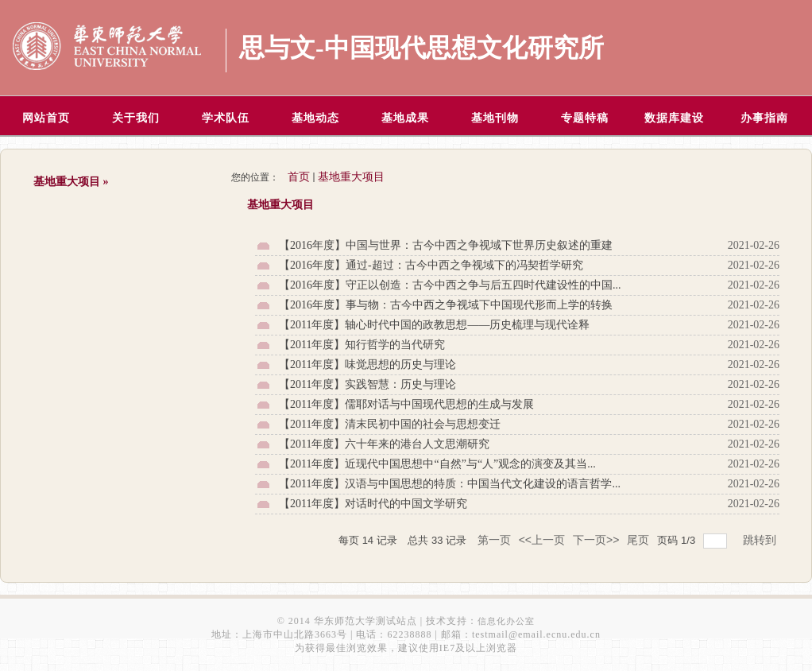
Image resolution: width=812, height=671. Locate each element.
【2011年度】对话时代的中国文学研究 (373, 504)
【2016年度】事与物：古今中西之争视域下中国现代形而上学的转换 (446, 305)
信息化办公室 (506, 621)
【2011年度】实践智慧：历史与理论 (367, 384)
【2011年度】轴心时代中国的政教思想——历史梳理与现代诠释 (434, 325)
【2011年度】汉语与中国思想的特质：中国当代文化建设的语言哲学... (450, 484)
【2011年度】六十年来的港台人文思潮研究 (384, 444)
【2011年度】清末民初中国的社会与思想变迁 (390, 424)
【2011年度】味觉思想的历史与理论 (367, 365)
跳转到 (761, 540)
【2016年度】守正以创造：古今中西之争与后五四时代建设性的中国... (450, 285)
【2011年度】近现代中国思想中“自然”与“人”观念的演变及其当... (437, 464)
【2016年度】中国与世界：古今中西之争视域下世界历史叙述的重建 (446, 245)
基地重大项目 (351, 177)
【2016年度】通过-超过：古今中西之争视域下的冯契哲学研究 (431, 265)
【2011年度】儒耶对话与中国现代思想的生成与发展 (406, 404)
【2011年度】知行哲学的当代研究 (362, 345)
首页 (299, 177)
